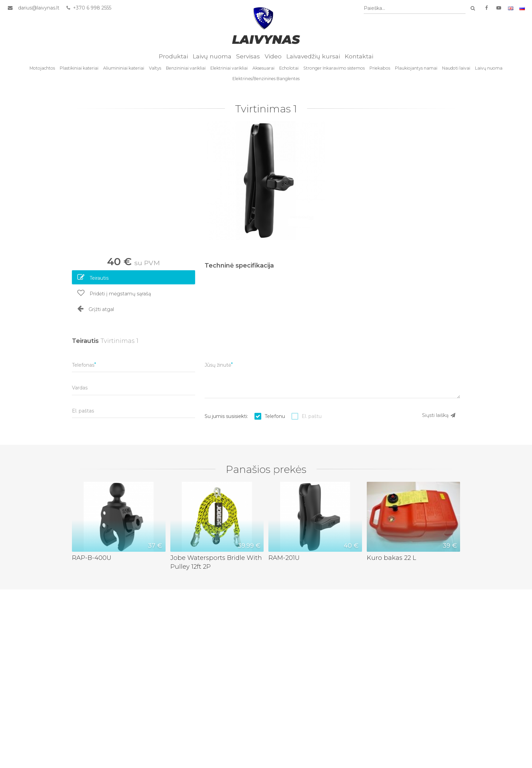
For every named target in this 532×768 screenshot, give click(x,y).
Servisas (248, 56)
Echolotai (289, 68)
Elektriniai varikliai (229, 68)
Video (273, 56)
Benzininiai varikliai (186, 68)
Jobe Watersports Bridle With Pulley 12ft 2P (216, 562)
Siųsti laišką (439, 415)
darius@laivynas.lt (39, 8)
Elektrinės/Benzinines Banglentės (266, 79)
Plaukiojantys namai (416, 68)
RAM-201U (284, 558)
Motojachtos (42, 68)
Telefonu (275, 416)
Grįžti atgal (96, 309)
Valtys (155, 68)
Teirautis (93, 277)
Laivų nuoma (212, 56)
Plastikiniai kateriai (79, 68)
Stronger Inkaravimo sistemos (334, 68)
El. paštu (312, 416)
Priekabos (380, 68)
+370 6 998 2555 (88, 8)
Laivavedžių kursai (313, 56)
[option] (266, 181)
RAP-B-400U (92, 558)
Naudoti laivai (456, 68)
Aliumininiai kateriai (124, 68)
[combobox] (415, 8)
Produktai (173, 56)
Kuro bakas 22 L (391, 558)
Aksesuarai (263, 68)
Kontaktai (359, 56)
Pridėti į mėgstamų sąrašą (114, 293)
